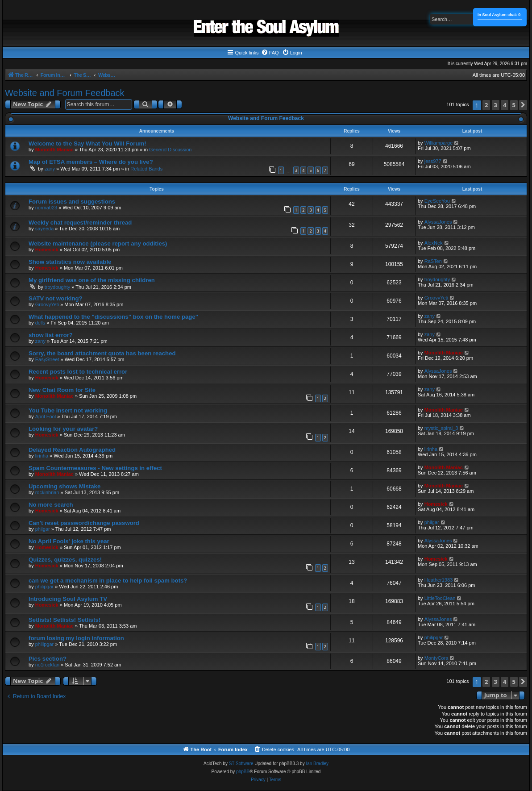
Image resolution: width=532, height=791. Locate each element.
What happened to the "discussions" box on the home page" (113, 317)
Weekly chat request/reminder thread (80, 223)
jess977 (433, 161)
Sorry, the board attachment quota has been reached (102, 353)
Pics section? (48, 659)
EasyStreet (47, 359)
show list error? (51, 335)
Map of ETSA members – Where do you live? (91, 162)
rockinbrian (47, 492)
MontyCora (436, 658)
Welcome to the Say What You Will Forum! (87, 144)
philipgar (45, 587)
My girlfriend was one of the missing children (92, 280)
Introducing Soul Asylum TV (68, 599)
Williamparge (439, 143)
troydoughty (57, 287)
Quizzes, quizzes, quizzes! (65, 560)
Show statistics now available (70, 262)
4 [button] (505, 105)
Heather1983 (439, 580)
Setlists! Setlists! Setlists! (64, 620)
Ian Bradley (317, 764)
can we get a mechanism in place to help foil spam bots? (108, 581)
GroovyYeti (47, 304)
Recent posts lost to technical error (78, 372)
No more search (51, 505)
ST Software (241, 764)
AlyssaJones (438, 222)
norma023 (46, 208)
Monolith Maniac (54, 150)
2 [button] (486, 105)
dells (40, 323)
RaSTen (433, 261)
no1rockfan (47, 665)
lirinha (42, 456)
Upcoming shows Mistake (64, 486)
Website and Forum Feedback (65, 93)
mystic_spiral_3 (441, 428)
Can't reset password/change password (84, 523)
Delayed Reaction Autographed (72, 450)
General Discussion (170, 150)
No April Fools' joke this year (69, 541)
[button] (523, 105)
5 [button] (514, 105)
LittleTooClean (440, 598)
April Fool (46, 416)
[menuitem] (270, 53)
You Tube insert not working (68, 410)
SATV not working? (56, 298)
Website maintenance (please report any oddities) (98, 244)
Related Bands (146, 169)
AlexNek (434, 243)
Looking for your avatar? (63, 429)
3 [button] (496, 105)
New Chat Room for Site (62, 390)
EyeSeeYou (437, 201)
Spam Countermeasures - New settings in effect (95, 468)
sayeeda (45, 229)
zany (50, 169)
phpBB (243, 772)
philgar (43, 529)
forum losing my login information (76, 638)
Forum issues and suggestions (72, 202)
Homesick (47, 250)
